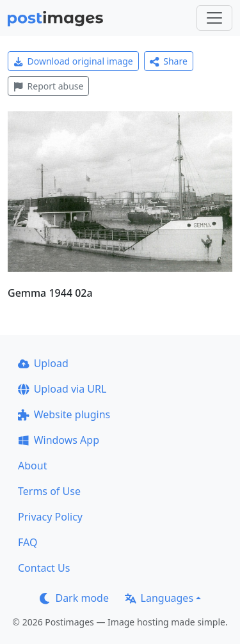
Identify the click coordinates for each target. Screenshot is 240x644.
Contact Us (44, 568)
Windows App (59, 440)
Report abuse (48, 86)
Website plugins (64, 414)
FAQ (28, 542)
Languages (159, 598)
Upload (43, 363)
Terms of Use (49, 491)
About (32, 466)
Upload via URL (62, 389)
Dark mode (74, 598)
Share (169, 61)
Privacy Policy (50, 517)
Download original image (73, 61)
